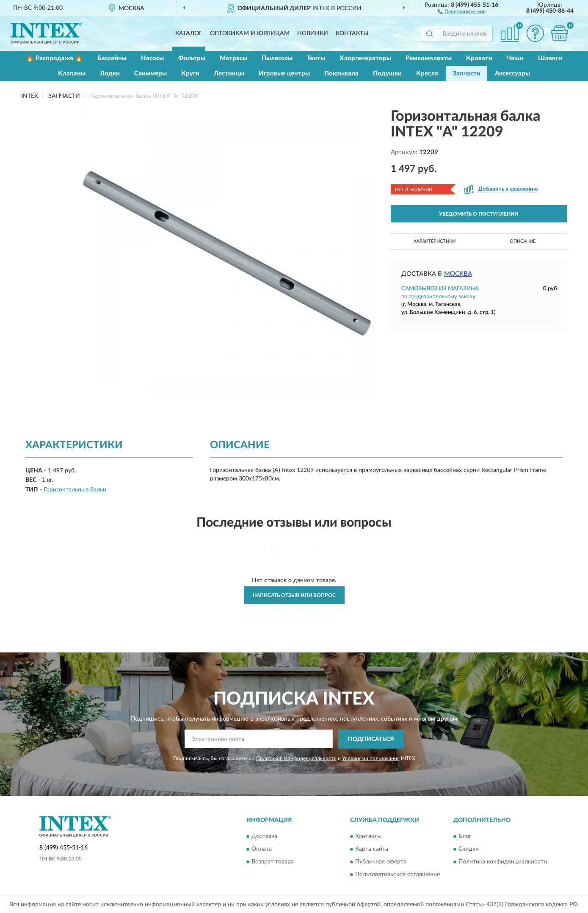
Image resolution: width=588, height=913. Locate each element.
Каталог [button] (189, 33)
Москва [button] (458, 274)
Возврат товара (273, 862)
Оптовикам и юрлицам (250, 33)
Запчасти (467, 74)
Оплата (262, 849)
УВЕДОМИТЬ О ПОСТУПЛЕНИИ (479, 214)
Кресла (427, 74)
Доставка (264, 836)
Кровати (479, 58)
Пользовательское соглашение (398, 874)
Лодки (110, 74)
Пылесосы (277, 58)
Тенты (316, 58)
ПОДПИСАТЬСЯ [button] (371, 739)
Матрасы (233, 58)
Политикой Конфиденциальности (296, 758)
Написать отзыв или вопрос (294, 595)
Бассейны (112, 58)
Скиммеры (150, 74)
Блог (465, 836)
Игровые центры (284, 74)
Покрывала (341, 74)
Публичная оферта (381, 862)
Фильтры (192, 58)
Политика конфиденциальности (503, 862)
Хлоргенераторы (365, 58)
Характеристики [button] (435, 241)
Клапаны (72, 74)
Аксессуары (512, 74)
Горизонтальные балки (75, 490)
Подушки (387, 74)
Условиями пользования (371, 758)
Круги (190, 74)
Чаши (515, 58)
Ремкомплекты (429, 58)
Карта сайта (372, 849)
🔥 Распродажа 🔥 (54, 58)
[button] (462, 11)
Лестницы (229, 74)
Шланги (550, 58)
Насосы (152, 58)
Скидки (469, 849)
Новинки (313, 33)
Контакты (352, 33)
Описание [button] (523, 241)
